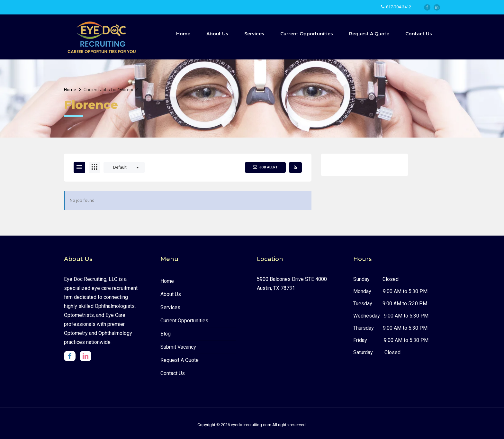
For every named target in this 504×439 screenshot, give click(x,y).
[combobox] (124, 167)
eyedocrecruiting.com (251, 425)
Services (254, 34)
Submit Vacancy (178, 347)
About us (171, 294)
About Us (217, 34)
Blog (166, 334)
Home (183, 34)
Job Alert (265, 167)
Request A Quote (369, 34)
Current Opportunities (307, 34)
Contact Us (419, 34)
